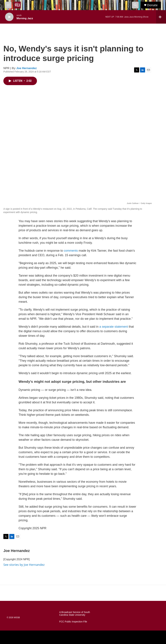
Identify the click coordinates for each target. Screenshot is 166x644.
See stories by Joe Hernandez (24, 565)
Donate (152, 5)
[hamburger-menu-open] (8, 5)
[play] (9, 17)
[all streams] (161, 17)
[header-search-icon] (135, 5)
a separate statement (114, 327)
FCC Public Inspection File (73, 622)
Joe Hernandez (27, 68)
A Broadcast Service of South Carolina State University (75, 614)
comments (71, 251)
